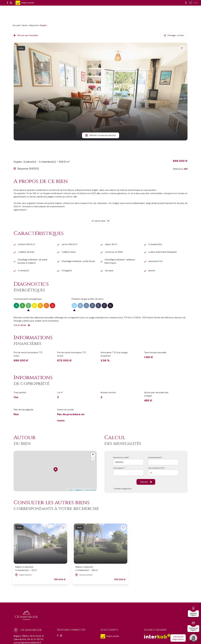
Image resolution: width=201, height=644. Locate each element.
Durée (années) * (155, 457)
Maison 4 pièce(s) (26, 569)
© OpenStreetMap (90, 490)
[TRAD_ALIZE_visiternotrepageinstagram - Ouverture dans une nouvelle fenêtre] (11, 3)
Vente (25, 25)
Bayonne (34, 25)
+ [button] (93, 455)
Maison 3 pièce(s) (87, 569)
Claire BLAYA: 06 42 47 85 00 (28, 639)
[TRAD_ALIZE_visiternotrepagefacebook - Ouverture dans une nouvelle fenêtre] (7, 3)
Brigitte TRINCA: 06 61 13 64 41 (29, 636)
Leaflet (70, 490)
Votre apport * (119, 468)
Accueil (16, 25)
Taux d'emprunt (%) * (157, 468)
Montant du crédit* (121, 457)
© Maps (78, 490)
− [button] (93, 459)
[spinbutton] (163, 473)
